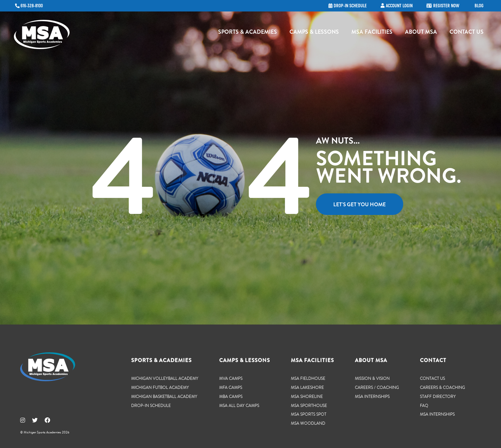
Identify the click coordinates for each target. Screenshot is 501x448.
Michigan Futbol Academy (160, 387)
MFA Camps (231, 387)
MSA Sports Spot (309, 414)
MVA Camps (231, 378)
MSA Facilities (372, 33)
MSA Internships (372, 396)
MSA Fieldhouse (308, 378)
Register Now (446, 6)
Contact (433, 360)
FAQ (424, 405)
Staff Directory (438, 396)
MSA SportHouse (309, 405)
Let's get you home (360, 205)
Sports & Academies (248, 33)
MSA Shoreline (307, 396)
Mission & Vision (372, 378)
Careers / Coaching (377, 387)
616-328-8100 (32, 6)
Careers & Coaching (443, 387)
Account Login (399, 6)
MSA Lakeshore (307, 387)
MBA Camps (231, 396)
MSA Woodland (308, 423)
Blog (479, 6)
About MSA (421, 33)
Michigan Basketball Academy (164, 396)
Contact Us (467, 33)
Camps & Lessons (314, 33)
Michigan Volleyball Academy (165, 378)
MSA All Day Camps (239, 405)
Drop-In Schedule (151, 405)
